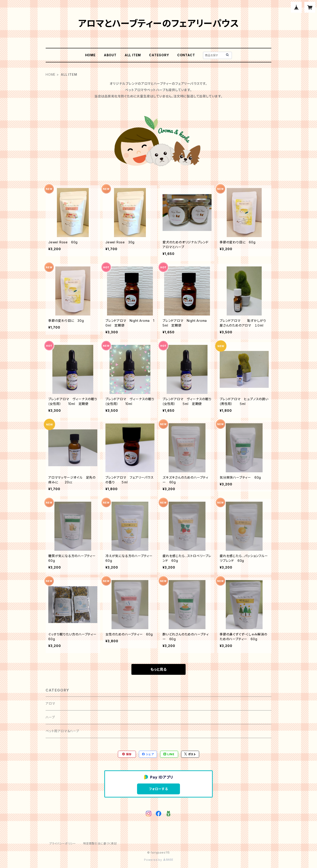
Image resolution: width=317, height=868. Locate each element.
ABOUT (110, 55)
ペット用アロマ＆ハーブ (62, 731)
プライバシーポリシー (63, 843)
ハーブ (50, 717)
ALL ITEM (133, 55)
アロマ (50, 703)
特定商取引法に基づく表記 (100, 843)
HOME (90, 55)
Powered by (158, 860)
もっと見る (158, 669)
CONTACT (186, 55)
